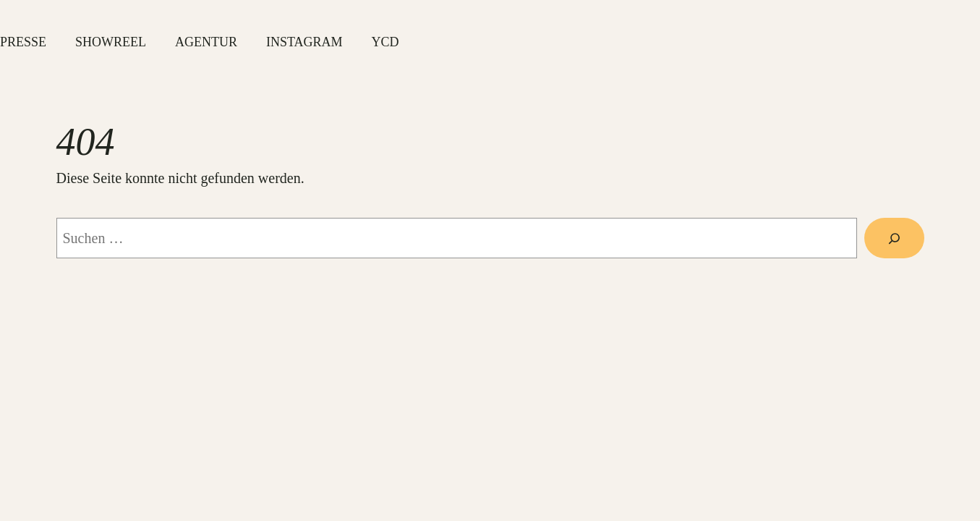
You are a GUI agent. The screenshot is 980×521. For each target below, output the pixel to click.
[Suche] (894, 238)
